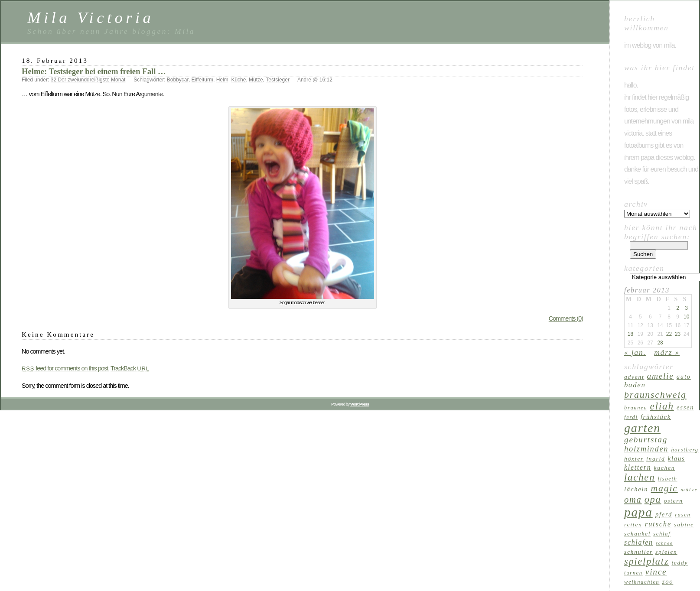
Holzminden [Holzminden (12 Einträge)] (646, 449)
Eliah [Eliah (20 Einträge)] (662, 406)
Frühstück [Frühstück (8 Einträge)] (656, 417)
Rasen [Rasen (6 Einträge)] (683, 515)
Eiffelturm (202, 80)
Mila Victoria (91, 18)
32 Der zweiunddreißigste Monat (88, 80)
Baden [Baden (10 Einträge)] (635, 385)
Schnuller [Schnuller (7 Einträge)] (638, 552)
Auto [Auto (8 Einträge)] (684, 377)
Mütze (256, 80)
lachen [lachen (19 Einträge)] (640, 477)
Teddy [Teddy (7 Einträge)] (680, 563)
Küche (238, 80)
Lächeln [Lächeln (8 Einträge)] (636, 489)
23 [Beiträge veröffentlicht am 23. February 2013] (678, 334)
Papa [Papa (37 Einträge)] (638, 512)
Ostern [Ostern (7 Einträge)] (674, 501)
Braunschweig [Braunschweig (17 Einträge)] (655, 395)
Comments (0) (566, 318)
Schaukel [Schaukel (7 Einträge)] (637, 534)
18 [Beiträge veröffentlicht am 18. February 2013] (630, 334)
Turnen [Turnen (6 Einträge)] (633, 573)
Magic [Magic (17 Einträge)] (664, 488)
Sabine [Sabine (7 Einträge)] (684, 524)
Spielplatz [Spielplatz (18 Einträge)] (646, 561)
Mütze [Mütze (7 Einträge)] (689, 489)
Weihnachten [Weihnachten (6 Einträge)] (642, 582)
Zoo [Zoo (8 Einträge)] (668, 581)
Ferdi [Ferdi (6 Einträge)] (631, 417)
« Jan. (635, 352)
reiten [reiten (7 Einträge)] (633, 524)
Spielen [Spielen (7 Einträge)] (666, 552)
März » (667, 352)
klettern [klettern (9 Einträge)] (638, 467)
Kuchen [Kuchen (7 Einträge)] (665, 468)
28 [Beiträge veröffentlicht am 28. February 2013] (660, 343)
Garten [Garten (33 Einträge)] (642, 428)
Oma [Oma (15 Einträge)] (633, 500)
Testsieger (278, 80)
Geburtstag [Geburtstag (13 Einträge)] (646, 440)
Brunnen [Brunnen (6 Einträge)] (636, 408)
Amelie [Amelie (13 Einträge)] (661, 376)
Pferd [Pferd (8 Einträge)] (664, 514)
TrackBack (130, 368)
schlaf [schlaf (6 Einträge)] (662, 534)
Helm (222, 80)
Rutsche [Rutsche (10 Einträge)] (658, 524)
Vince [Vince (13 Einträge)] (656, 572)
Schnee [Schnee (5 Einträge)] (664, 543)
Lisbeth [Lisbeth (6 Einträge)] (668, 479)
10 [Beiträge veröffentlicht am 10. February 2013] (686, 317)
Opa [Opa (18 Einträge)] (653, 499)
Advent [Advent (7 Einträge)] (634, 377)
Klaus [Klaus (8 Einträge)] (677, 458)
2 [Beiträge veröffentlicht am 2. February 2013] (678, 308)
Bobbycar (178, 80)
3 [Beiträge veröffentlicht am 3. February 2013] (686, 308)
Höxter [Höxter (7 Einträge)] (634, 459)
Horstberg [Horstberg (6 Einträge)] (685, 450)
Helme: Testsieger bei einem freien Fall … (94, 71)
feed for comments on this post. (65, 368)
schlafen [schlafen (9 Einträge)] (639, 542)
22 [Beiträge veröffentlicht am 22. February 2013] (669, 334)
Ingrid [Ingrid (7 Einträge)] (656, 459)
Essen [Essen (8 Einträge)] (685, 407)
